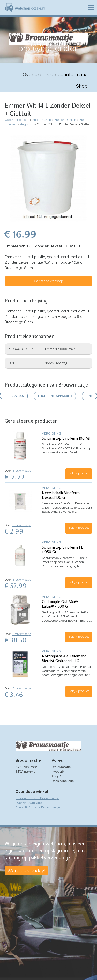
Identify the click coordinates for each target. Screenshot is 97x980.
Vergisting (27, 124)
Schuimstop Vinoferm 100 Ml (66, 438)
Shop (82, 86)
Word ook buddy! (26, 870)
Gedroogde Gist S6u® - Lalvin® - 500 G (61, 604)
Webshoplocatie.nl (17, 120)
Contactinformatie (68, 74)
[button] (48, 221)
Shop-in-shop (42, 120)
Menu (91, 7)
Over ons (33, 74)
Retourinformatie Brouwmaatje (37, 798)
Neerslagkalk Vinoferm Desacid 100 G (61, 495)
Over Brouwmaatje (29, 803)
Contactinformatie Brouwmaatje (38, 807)
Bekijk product (79, 473)
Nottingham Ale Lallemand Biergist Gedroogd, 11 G (64, 658)
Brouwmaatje (22, 471)
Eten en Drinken (65, 120)
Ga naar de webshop (48, 281)
